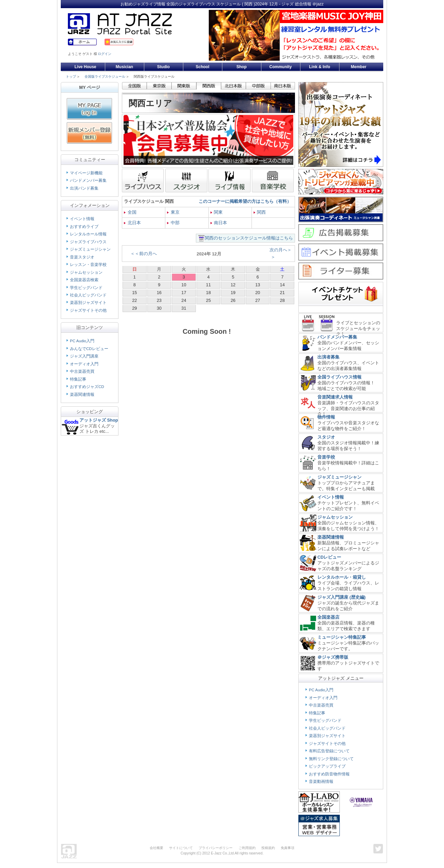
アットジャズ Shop (99, 420)
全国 (130, 212)
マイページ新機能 (86, 173)
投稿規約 (268, 848)
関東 (217, 212)
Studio (163, 67)
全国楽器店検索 (84, 280)
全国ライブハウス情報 (339, 377)
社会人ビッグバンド (88, 295)
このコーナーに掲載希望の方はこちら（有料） (245, 201)
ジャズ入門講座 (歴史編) (341, 597)
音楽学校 (326, 457)
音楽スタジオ (82, 257)
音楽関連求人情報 (335, 397)
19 (233, 293)
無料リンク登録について (331, 759)
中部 (173, 223)
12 (233, 285)
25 (208, 300)
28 (282, 300)
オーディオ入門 (84, 364)
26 (233, 300)
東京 (173, 212)
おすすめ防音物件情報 (329, 774)
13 (258, 285)
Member (358, 67)
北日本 (132, 223)
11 (208, 285)
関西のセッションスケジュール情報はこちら (249, 238)
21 (282, 293)
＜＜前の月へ (144, 254)
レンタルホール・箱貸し (342, 577)
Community (281, 67)
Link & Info (320, 67)
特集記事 (78, 379)
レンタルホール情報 (88, 234)
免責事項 (288, 848)
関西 (260, 212)
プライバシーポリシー (216, 848)
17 (184, 293)
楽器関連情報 (82, 394)
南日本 (219, 223)
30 (159, 308)
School (202, 67)
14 (282, 285)
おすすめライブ (84, 227)
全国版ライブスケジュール (105, 76)
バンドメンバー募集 (88, 180)
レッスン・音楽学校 (88, 265)
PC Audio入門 (82, 341)
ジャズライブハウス (88, 242)
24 (184, 300)
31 (184, 308)
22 (134, 300)
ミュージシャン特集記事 (342, 637)
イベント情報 (82, 219)
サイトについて (181, 848)
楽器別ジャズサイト (88, 303)
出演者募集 (328, 357)
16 (159, 293)
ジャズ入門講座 (84, 356)
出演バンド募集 (84, 188)
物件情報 (326, 417)
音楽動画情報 (321, 782)
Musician (124, 67)
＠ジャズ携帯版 (333, 657)
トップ (71, 76)
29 (134, 308)
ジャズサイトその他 (88, 310)
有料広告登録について (329, 751)
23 (159, 300)
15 (134, 293)
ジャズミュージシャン (90, 249)
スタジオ (326, 437)
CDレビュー (329, 557)
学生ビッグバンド (86, 288)
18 (208, 293)
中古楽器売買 (82, 371)
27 (258, 300)
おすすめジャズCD (87, 387)
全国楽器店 (328, 617)
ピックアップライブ (327, 766)
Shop (242, 67)
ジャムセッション (86, 272)
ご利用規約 (247, 848)
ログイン (105, 54)
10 (184, 285)
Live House (85, 67)
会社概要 (156, 848)
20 (258, 293)
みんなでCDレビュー (89, 349)
